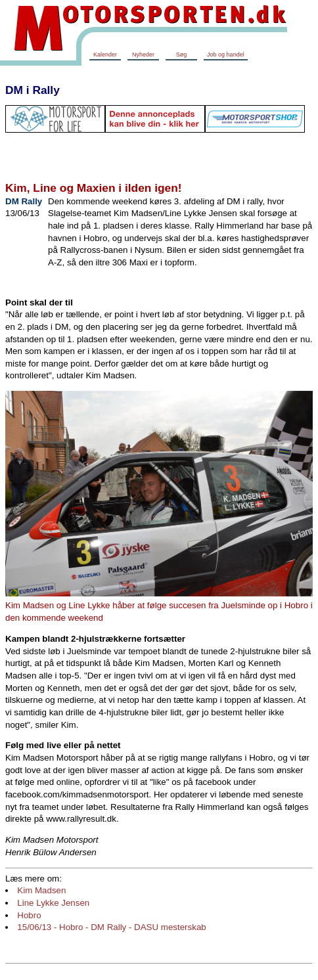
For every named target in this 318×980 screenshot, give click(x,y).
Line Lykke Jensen (53, 903)
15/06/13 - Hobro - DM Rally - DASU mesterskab (111, 927)
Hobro (29, 915)
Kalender (105, 55)
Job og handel (226, 55)
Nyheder (143, 55)
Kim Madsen (41, 890)
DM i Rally (33, 90)
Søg (182, 55)
